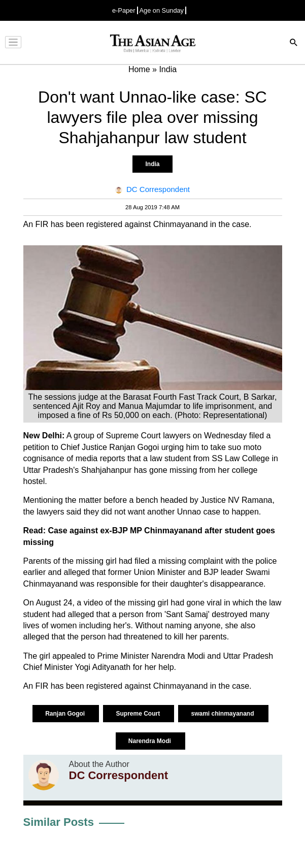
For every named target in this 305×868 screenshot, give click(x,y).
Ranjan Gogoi (66, 714)
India (152, 164)
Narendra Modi (150, 741)
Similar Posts (59, 822)
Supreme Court (139, 714)
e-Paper (124, 10)
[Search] (294, 43)
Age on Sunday (162, 10)
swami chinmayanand (223, 714)
